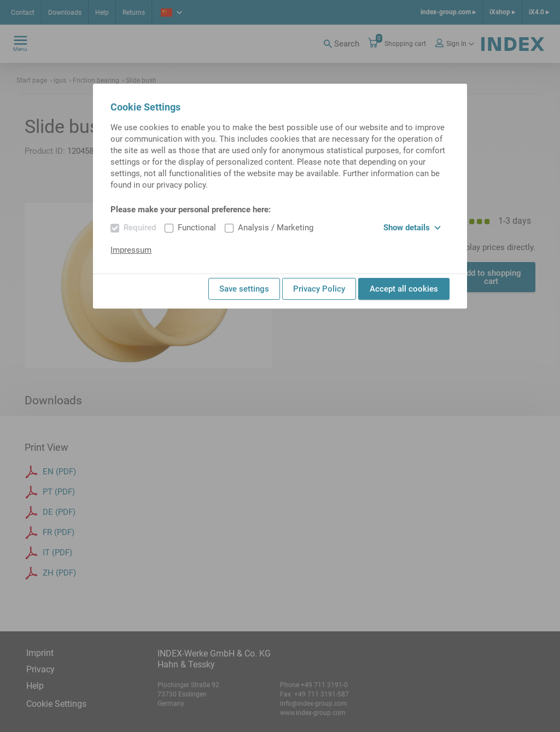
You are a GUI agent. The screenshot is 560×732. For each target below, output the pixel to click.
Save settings (244, 289)
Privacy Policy (319, 289)
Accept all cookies (404, 289)
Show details (412, 228)
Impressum (131, 250)
